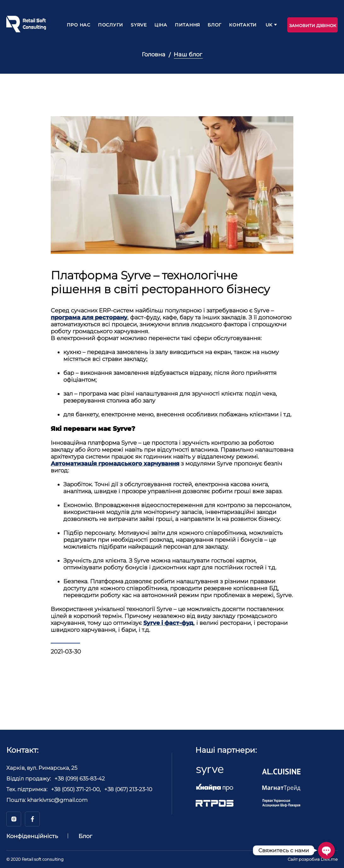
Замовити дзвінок (313, 26)
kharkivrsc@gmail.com (57, 800)
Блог (215, 25)
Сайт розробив (313, 859)
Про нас (79, 25)
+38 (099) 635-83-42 (80, 779)
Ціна (161, 25)
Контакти (243, 25)
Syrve (139, 25)
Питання (187, 25)
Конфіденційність (32, 836)
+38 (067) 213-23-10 (128, 789)
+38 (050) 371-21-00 (75, 789)
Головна (154, 54)
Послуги (111, 25)
